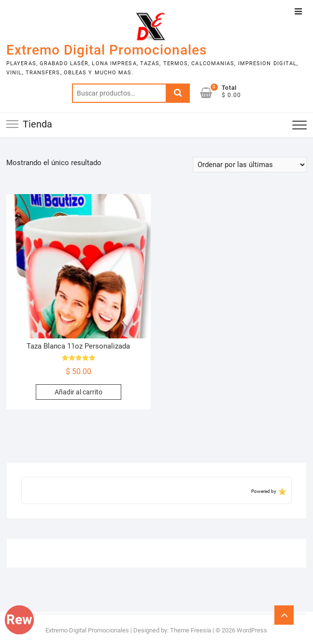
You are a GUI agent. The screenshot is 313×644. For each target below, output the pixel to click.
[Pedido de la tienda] (250, 165)
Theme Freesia (191, 630)
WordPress (252, 630)
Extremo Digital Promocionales (107, 50)
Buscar (178, 93)
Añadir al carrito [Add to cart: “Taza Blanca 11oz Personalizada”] (78, 392)
